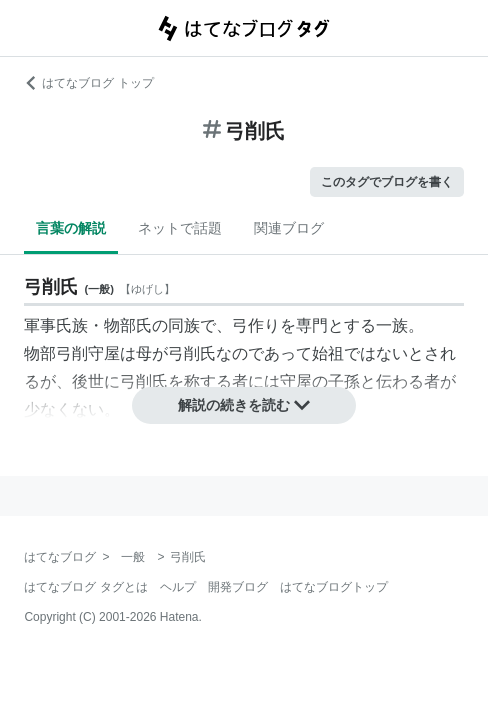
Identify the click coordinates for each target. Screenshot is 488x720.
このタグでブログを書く (387, 182)
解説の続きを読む (244, 405)
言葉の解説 (71, 228)
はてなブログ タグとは (85, 587)
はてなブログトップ (334, 587)
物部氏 (128, 325)
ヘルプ (178, 587)
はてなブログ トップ (88, 83)
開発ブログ (238, 587)
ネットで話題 (180, 228)
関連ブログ (289, 228)
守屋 (296, 381)
